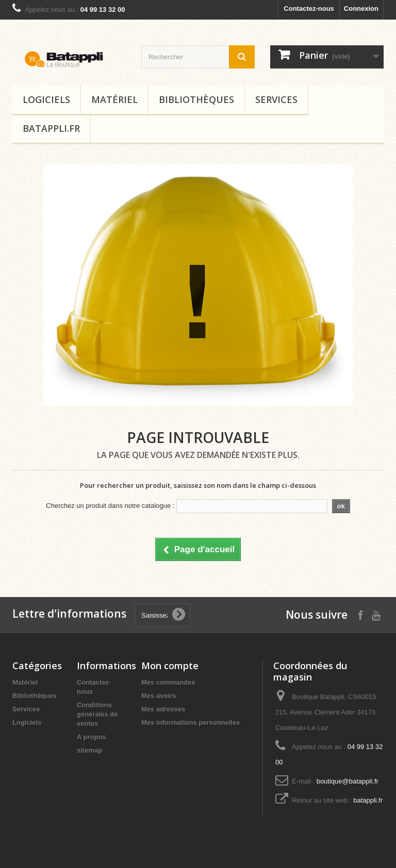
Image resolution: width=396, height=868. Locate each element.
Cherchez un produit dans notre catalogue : (110, 506)
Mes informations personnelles (191, 722)
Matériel (114, 99)
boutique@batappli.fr (348, 781)
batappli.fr (368, 800)
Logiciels (46, 99)
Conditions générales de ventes (97, 714)
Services (276, 99)
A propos (92, 737)
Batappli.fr (51, 128)
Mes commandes (168, 682)
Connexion (361, 8)
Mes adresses (163, 709)
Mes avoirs (159, 696)
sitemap (89, 750)
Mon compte (170, 666)
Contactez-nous (309, 8)
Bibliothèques (196, 99)
